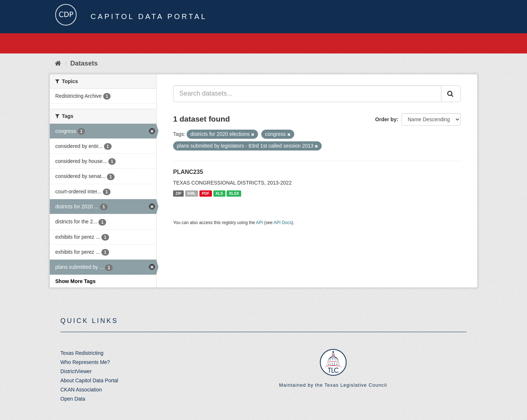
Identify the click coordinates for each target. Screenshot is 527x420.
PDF (205, 193)
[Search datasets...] (307, 94)
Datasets (84, 63)
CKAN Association (81, 390)
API (259, 223)
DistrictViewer (76, 371)
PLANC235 (188, 172)
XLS (219, 193)
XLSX (234, 193)
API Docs (283, 223)
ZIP (178, 193)
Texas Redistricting (82, 353)
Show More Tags (75, 281)
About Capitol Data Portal (89, 380)
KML (192, 193)
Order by (386, 119)
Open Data (73, 399)
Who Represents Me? (85, 362)
